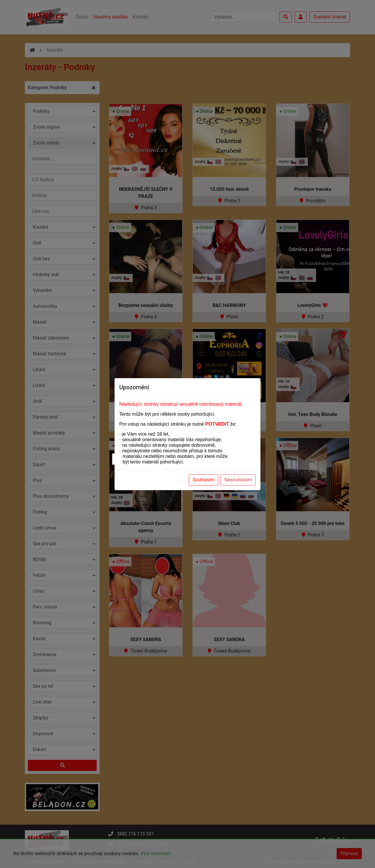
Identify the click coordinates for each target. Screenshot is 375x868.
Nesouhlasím (238, 480)
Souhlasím (203, 480)
